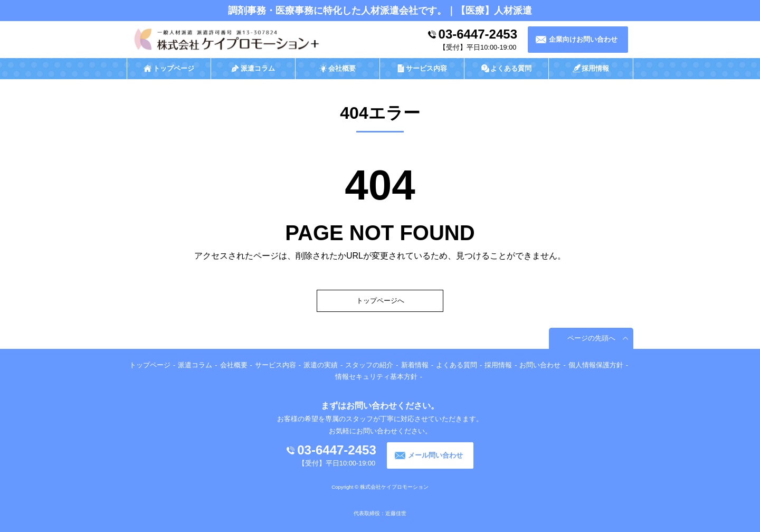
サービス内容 (275, 365)
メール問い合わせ (435, 455)
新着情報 (415, 365)
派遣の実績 (321, 365)
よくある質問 (457, 365)
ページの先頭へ (591, 338)
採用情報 (498, 365)
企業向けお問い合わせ (583, 39)
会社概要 (234, 365)
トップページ (150, 365)
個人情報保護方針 (596, 365)
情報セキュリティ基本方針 (376, 377)
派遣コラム (195, 365)
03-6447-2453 (478, 34)
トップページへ (380, 301)
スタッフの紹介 (369, 365)
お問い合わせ (540, 365)
